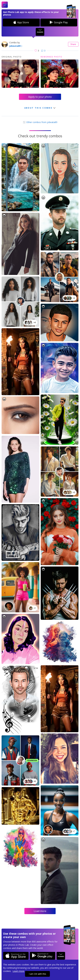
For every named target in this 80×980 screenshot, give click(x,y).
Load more (40, 911)
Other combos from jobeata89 (40, 122)
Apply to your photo (40, 97)
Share (73, 44)
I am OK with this (38, 974)
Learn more (18, 971)
